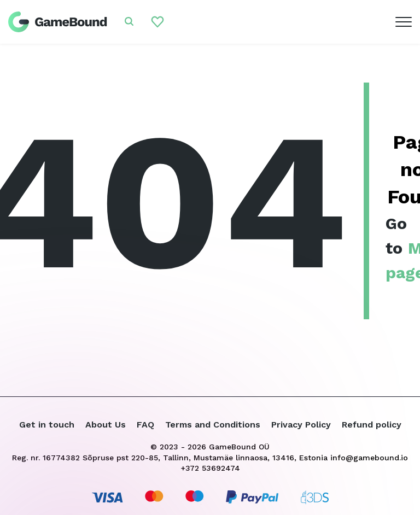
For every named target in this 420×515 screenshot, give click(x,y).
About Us (106, 425)
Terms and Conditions (213, 425)
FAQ (145, 425)
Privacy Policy (301, 425)
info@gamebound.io (369, 458)
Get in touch (47, 425)
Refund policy (372, 425)
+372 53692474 (210, 468)
